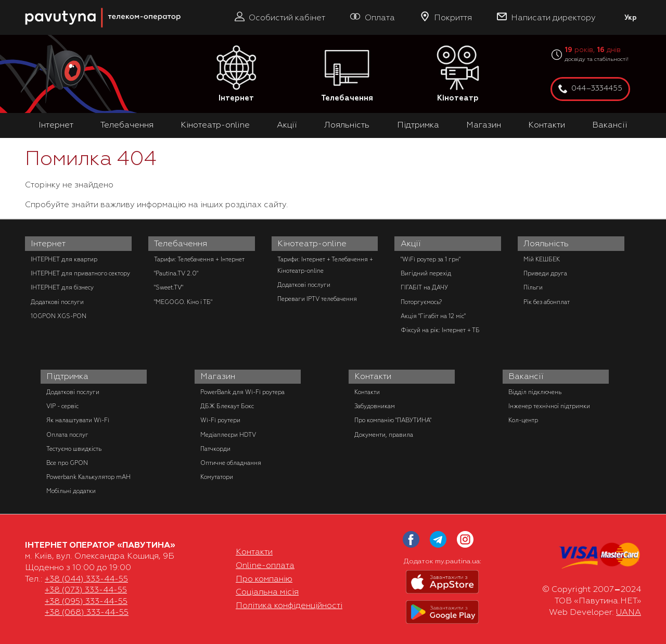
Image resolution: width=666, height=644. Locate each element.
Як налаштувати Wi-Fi (78, 420)
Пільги (533, 287)
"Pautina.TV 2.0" (176, 273)
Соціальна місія (267, 592)
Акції (287, 125)
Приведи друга (545, 273)
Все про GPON (67, 463)
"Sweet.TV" (169, 287)
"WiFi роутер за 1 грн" (431, 259)
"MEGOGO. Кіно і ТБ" (183, 302)
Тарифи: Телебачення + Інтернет (199, 259)
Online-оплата (265, 565)
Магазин (484, 125)
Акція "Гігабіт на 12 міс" (433, 316)
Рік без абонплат (547, 302)
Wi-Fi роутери (220, 420)
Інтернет (236, 74)
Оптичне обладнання (231, 463)
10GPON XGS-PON (59, 316)
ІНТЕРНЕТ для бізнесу (62, 287)
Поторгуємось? (421, 302)
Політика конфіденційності (289, 605)
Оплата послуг (67, 435)
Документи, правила (384, 435)
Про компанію (264, 579)
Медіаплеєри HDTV (228, 435)
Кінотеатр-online (215, 125)
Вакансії (610, 125)
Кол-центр (523, 420)
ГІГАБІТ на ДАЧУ (424, 287)
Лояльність (347, 125)
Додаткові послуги (57, 302)
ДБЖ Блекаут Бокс (227, 406)
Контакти (547, 125)
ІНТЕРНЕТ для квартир (64, 259)
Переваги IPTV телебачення (317, 299)
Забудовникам (375, 406)
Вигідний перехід (426, 273)
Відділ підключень (535, 392)
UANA (629, 612)
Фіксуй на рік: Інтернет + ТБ (440, 330)
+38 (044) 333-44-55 (86, 579)
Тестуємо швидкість (74, 449)
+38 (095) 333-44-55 (86, 601)
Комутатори (217, 477)
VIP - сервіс (62, 406)
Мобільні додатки (71, 491)
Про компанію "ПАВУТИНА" (393, 420)
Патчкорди (215, 449)
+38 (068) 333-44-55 (87, 612)
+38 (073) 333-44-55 (86, 590)
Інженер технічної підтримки (549, 406)
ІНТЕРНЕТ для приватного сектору (80, 273)
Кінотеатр (458, 74)
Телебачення (347, 74)
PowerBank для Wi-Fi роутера (242, 392)
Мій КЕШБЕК (542, 259)
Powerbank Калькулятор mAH (88, 477)
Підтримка (418, 125)
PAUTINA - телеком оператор (31, 5)
